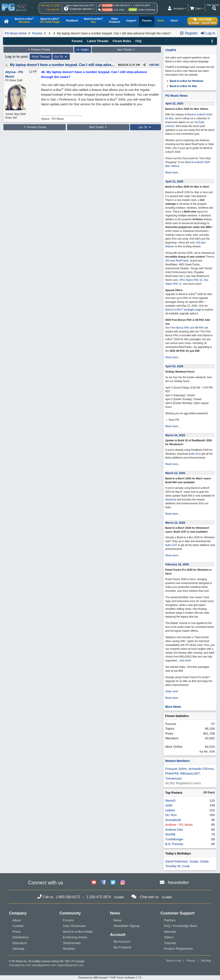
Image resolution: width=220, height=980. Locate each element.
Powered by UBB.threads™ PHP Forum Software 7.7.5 (110, 978)
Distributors (21, 937)
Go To (61, 57)
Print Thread (41, 57)
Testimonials (72, 943)
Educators (20, 943)
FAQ (138, 41)
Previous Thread (38, 50)
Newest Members (177, 761)
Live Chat (119, 10)
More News (173, 707)
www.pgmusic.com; (20, 965)
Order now (171, 691)
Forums (37, 33)
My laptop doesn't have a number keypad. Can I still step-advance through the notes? (80, 65)
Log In (208, 33)
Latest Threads (98, 41)
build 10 (193, 454)
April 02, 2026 (174, 366)
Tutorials (170, 943)
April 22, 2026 (174, 103)
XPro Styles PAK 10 (191, 280)
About (17, 920)
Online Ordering (147, 10)
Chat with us (149, 897)
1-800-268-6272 (122, 5)
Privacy (191, 961)
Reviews (69, 949)
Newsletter (178, 882)
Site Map (206, 961)
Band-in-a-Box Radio (78, 932)
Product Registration (179, 949)
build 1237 (171, 545)
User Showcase (74, 926)
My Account (122, 941)
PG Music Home (16, 33)
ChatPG (171, 50)
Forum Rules (122, 41)
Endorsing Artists (75, 937)
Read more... (173, 173)
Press (17, 932)
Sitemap (18, 949)
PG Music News (176, 96)
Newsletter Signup (127, 926)
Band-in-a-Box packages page (183, 310)
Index (83, 50)
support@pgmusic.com (70, 965)
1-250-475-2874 (141, 5)
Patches (170, 920)
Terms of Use (173, 961)
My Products (122, 947)
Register (189, 33)
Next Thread (126, 50)
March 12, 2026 (175, 473)
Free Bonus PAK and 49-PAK (187, 328)
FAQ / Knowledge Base (181, 926)
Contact (18, 926)
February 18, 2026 (177, 564)
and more (185, 660)
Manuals (170, 932)
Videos (169, 937)
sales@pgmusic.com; (44, 965)
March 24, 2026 (175, 435)
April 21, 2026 (174, 181)
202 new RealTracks (177, 261)
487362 (155, 65)
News (118, 920)
